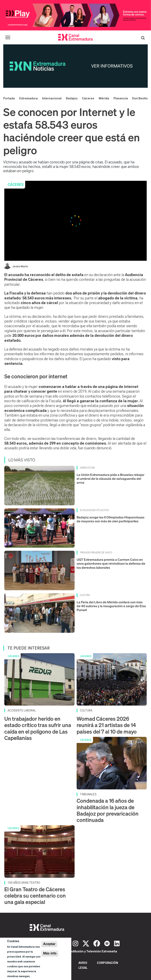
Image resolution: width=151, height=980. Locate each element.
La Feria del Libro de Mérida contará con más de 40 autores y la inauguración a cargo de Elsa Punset (111, 606)
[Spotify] (108, 943)
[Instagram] (76, 943)
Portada (9, 98)
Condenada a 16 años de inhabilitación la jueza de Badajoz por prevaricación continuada (108, 810)
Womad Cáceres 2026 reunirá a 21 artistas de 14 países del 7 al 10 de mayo (107, 725)
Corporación (107, 963)
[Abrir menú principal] (8, 37)
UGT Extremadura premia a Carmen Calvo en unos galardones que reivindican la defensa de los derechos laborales (111, 563)
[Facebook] (97, 943)
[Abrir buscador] (143, 37)
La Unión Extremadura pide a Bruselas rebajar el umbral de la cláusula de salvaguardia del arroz (111, 479)
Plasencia (121, 98)
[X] (86, 943)
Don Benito (140, 98)
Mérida (104, 98)
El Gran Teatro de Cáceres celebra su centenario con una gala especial (35, 896)
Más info (50, 953)
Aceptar (49, 944)
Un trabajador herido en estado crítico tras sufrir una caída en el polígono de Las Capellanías (38, 728)
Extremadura (28, 98)
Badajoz (72, 98)
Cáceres (88, 98)
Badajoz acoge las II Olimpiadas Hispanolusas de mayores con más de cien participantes (111, 519)
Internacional (52, 98)
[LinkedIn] (117, 943)
